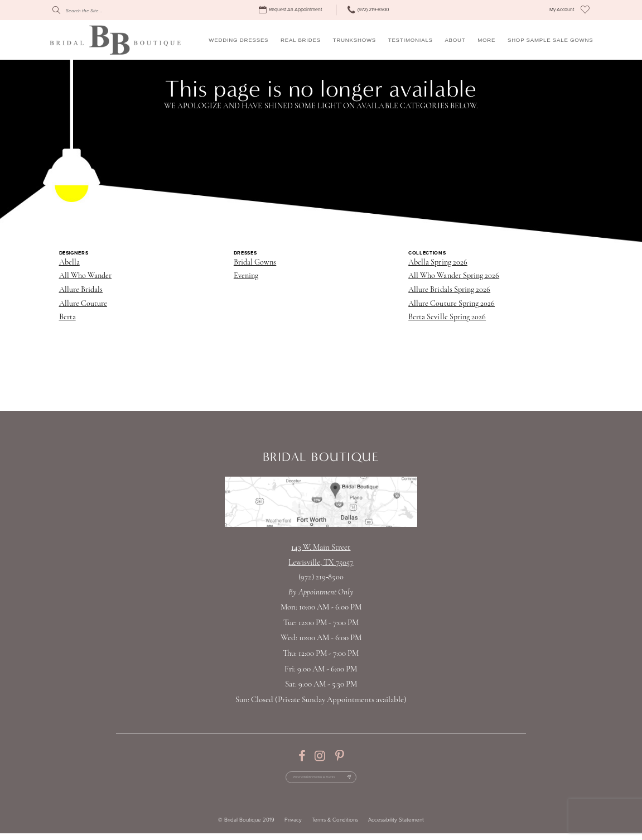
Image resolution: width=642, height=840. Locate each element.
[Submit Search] (56, 10)
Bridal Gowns (255, 263)
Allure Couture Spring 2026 (452, 304)
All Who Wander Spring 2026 (454, 276)
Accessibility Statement (396, 827)
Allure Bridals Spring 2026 (449, 290)
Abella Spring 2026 (438, 263)
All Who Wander (86, 276)
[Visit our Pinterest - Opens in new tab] (339, 756)
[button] (562, 10)
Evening (246, 276)
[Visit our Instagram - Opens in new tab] (320, 756)
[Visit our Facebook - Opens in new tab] (302, 756)
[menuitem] (291, 10)
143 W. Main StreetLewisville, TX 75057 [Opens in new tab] (321, 556)
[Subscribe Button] (365, 781)
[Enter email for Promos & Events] (321, 781)
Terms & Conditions (335, 827)
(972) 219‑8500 (321, 577)
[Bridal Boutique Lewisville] (115, 40)
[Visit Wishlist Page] (585, 10)
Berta (67, 317)
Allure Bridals (81, 290)
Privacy (293, 827)
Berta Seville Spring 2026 (447, 317)
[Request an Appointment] (291, 10)
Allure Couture (83, 304)
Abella (69, 263)
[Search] (103, 10)
